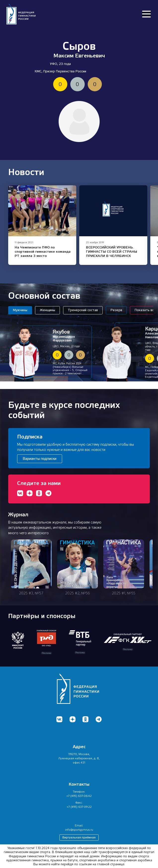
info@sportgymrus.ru (79, 830)
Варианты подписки (39, 459)
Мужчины (20, 310)
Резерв (116, 310)
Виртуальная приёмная (79, 837)
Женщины (47, 310)
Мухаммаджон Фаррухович (70, 336)
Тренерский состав (83, 310)
